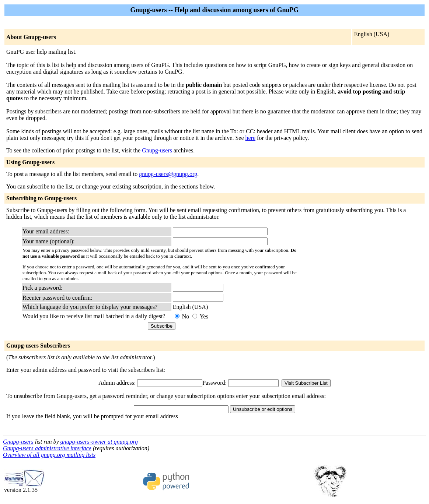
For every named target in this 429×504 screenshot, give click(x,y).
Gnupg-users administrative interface (47, 448)
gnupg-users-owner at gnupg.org (99, 442)
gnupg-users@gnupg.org (168, 174)
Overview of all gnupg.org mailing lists (49, 455)
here (251, 138)
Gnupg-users (157, 150)
